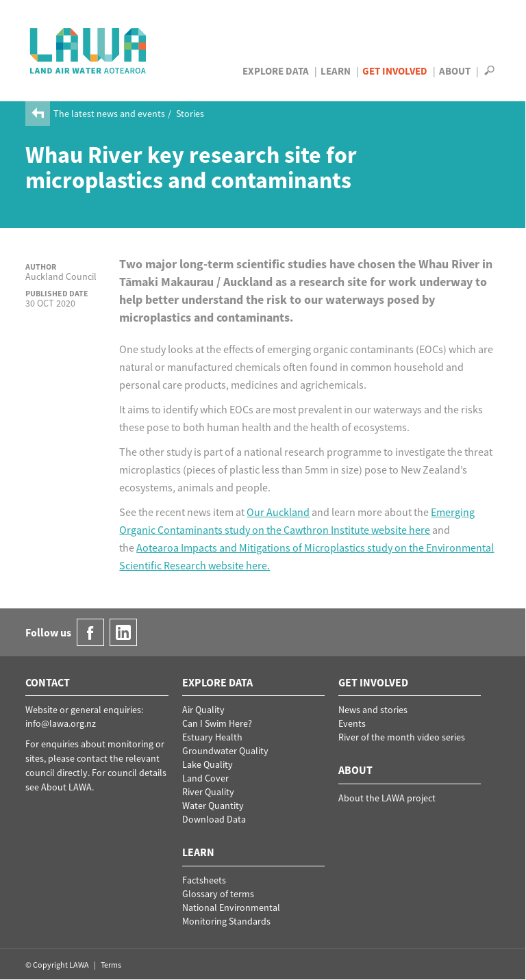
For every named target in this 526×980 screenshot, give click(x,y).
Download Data (214, 819)
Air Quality (203, 710)
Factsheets (204, 880)
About (455, 71)
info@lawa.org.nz (61, 723)
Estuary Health (212, 737)
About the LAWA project (387, 798)
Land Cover (205, 778)
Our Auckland (278, 512)
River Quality (208, 792)
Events (352, 723)
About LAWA (66, 787)
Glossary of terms (218, 894)
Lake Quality (208, 764)
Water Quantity (213, 805)
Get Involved (395, 71)
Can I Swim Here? (217, 723)
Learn (336, 71)
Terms (111, 965)
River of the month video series (402, 737)
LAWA (89, 51)
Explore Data (276, 71)
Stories (190, 114)
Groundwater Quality (225, 751)
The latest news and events (109, 114)
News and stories (373, 710)
